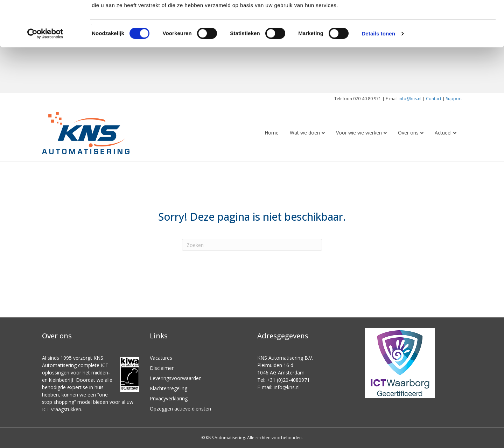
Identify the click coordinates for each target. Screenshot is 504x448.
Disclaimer (162, 368)
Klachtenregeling (169, 388)
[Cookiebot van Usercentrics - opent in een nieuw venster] (45, 79)
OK (446, 17)
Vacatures (161, 358)
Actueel (443, 133)
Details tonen (378, 79)
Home (272, 133)
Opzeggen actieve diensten (180, 409)
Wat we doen (305, 133)
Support (454, 99)
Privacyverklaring (169, 398)
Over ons (408, 133)
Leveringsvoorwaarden (176, 378)
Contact (434, 99)
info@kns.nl (410, 99)
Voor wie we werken (359, 133)
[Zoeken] (252, 245)
